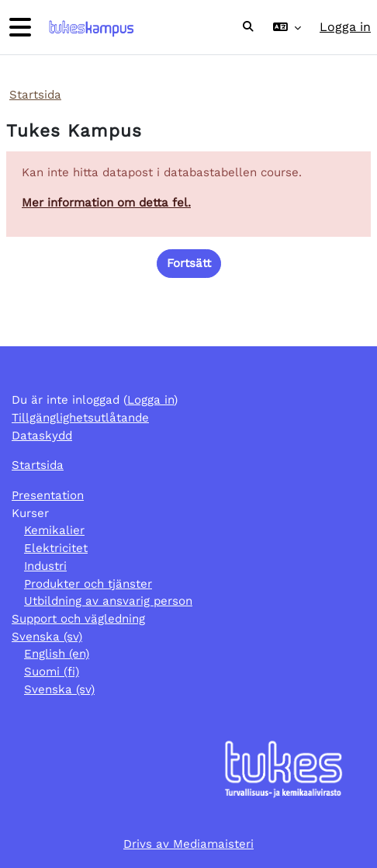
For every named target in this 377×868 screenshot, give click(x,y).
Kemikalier (54, 530)
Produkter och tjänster (88, 584)
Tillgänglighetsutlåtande (80, 418)
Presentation (48, 495)
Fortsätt (189, 263)
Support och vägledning (78, 619)
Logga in (345, 27)
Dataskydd (42, 436)
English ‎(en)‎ (57, 654)
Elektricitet (56, 548)
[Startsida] (89, 28)
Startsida (35, 95)
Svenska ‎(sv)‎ (47, 637)
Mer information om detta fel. (106, 203)
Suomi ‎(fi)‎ (52, 672)
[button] (248, 27)
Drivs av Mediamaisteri (188, 844)
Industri (45, 566)
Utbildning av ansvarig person (108, 601)
